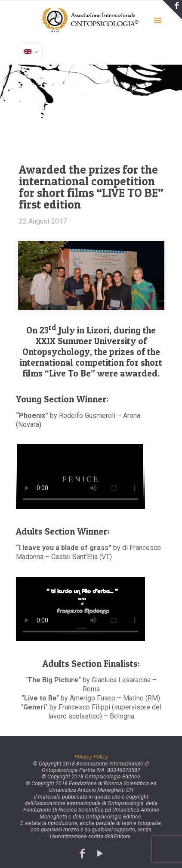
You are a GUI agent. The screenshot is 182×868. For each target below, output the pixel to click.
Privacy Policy (91, 757)
